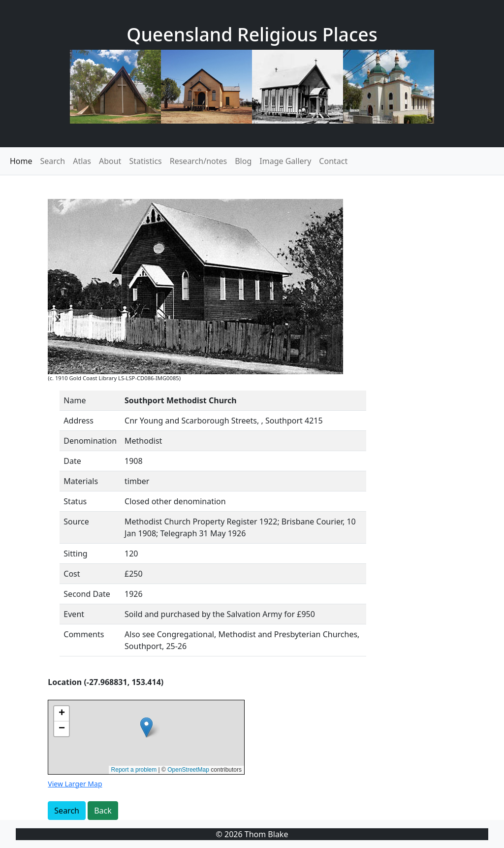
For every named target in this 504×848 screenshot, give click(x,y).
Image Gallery (285, 161)
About (110, 161)
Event (74, 614)
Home (21, 161)
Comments (84, 634)
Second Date (87, 594)
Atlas (82, 161)
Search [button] (67, 811)
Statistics (145, 161)
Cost (72, 574)
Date (72, 461)
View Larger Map (75, 784)
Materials (81, 481)
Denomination (90, 441)
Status (75, 501)
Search (53, 161)
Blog (243, 161)
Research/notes (198, 161)
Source (76, 522)
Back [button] (103, 811)
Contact (333, 161)
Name (75, 400)
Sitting (75, 554)
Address (79, 421)
